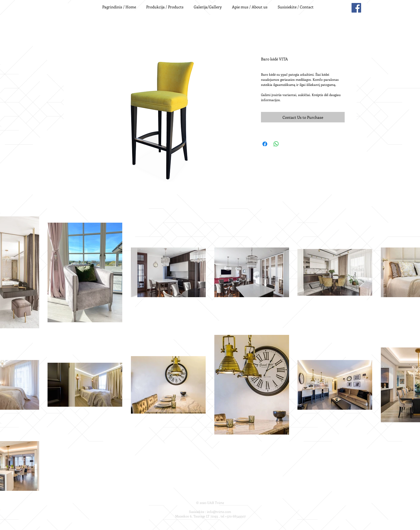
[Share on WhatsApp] (276, 144)
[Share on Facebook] (265, 144)
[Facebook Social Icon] (356, 8)
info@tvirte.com (219, 512)
